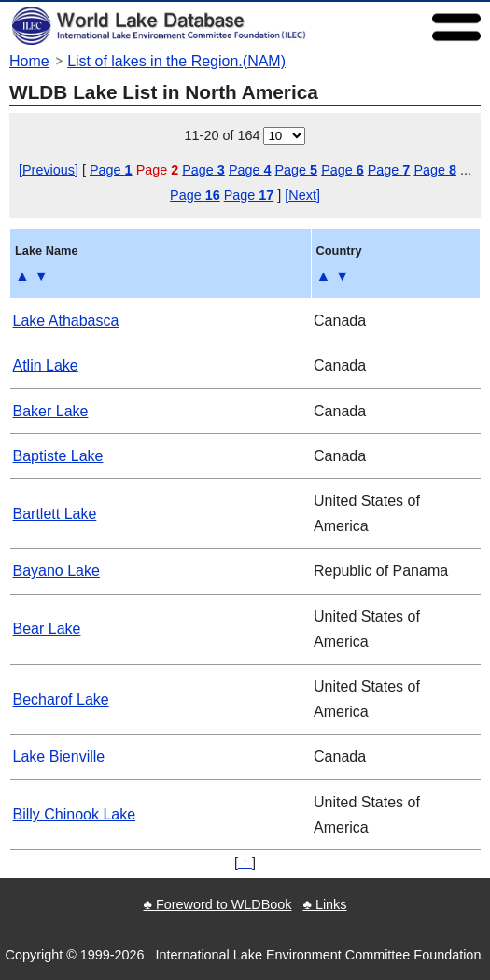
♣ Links (324, 904)
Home (29, 61)
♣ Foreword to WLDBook (217, 904)
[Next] (302, 195)
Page (111, 170)
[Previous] (49, 170)
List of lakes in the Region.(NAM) (176, 61)
